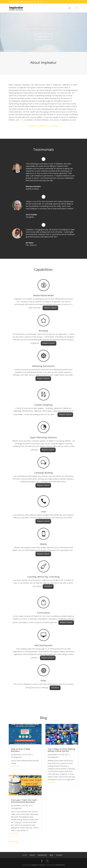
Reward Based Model (43, 295)
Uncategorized (16, 757)
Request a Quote (50, 308)
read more (15, 766)
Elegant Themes (38, 865)
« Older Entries (14, 842)
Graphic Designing (43, 405)
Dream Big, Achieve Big (44, 29)
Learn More (43, 40)
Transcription (43, 613)
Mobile (43, 544)
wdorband (17, 755)
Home (25, 855)
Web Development (43, 645)
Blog (51, 855)
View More (48, 586)
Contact (59, 855)
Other (43, 681)
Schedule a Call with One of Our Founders (43, 126)
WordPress (60, 865)
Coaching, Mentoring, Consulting (43, 577)
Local (43, 511)
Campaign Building (43, 473)
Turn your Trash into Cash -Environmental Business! (24, 801)
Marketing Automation (43, 366)
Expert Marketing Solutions (43, 437)
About (32, 855)
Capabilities (42, 855)
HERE (21, 120)
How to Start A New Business (21, 750)
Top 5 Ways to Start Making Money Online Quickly (61, 750)
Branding (43, 331)
